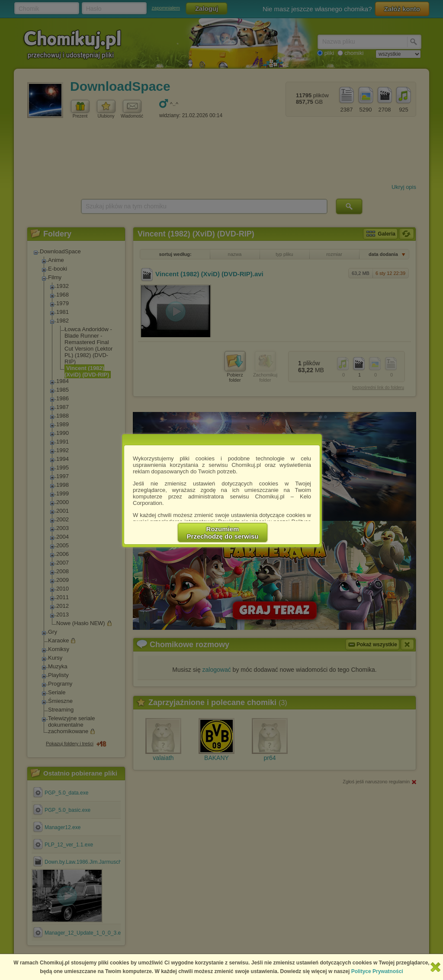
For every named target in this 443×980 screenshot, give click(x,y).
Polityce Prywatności (377, 971)
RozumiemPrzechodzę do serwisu (223, 533)
